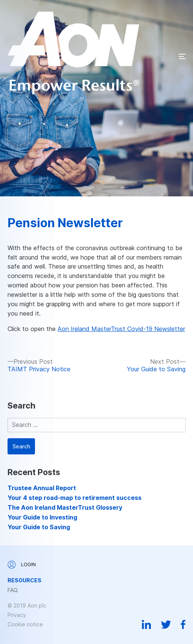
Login (22, 565)
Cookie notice (25, 624)
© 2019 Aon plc (27, 605)
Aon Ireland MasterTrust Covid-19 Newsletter (121, 329)
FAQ (13, 590)
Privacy (17, 615)
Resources (24, 580)
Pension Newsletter (65, 223)
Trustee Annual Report (42, 488)
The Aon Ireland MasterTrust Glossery (65, 507)
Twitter (166, 624)
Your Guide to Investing (42, 517)
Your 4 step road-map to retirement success (74, 498)
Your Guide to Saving (39, 527)
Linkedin (147, 624)
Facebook (183, 624)
